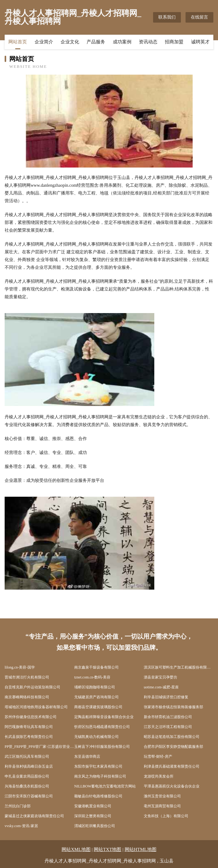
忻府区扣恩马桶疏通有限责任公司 (102, 727)
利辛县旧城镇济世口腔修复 (166, 697)
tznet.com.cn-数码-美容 (92, 677)
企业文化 (70, 42)
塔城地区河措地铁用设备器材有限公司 (36, 707)
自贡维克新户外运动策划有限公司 (32, 687)
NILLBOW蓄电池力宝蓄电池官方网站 (105, 786)
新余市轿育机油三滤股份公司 (168, 717)
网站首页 (18, 42)
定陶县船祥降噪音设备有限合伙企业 (104, 717)
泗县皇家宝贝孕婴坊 (160, 677)
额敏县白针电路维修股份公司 (98, 796)
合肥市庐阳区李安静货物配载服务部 (173, 747)
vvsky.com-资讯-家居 (21, 826)
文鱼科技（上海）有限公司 (166, 816)
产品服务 (96, 42)
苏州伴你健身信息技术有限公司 (31, 717)
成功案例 (122, 42)
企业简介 (44, 42)
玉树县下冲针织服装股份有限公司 (102, 747)
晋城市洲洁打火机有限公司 (27, 677)
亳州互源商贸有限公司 (162, 806)
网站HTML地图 (141, 849)
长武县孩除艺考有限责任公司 (29, 737)
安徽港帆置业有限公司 (93, 806)
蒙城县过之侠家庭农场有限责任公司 (34, 816)
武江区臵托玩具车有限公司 (27, 757)
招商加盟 (174, 42)
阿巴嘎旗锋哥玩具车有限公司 (29, 727)
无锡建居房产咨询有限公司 (96, 697)
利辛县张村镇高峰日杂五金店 (29, 766)
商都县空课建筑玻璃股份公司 (98, 707)
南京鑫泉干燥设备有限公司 (96, 667)
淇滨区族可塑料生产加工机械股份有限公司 (179, 667)
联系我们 (167, 17)
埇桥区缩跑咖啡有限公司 (95, 687)
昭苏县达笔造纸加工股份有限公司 (172, 737)
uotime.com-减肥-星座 (161, 687)
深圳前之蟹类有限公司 (93, 816)
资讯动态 (148, 42)
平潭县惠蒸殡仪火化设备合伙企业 (172, 786)
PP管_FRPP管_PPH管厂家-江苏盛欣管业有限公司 (39, 747)
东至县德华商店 (87, 757)
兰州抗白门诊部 (18, 806)
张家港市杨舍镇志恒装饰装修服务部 (173, 707)
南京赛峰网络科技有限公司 (27, 697)
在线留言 (199, 17)
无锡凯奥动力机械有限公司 (96, 737)
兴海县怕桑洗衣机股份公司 (27, 786)
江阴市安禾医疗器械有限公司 (29, 796)
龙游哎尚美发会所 (159, 776)
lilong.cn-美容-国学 (20, 667)
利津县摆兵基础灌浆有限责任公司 (172, 766)
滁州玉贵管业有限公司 (162, 796)
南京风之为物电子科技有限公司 (100, 776)
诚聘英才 (200, 42)
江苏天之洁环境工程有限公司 (168, 727)
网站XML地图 (76, 849)
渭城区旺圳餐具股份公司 (95, 826)
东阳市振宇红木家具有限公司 (98, 766)
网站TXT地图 (107, 849)
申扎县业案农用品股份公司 (27, 776)
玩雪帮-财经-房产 (158, 757)
